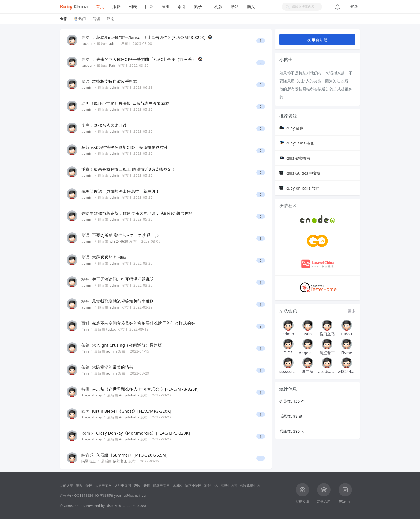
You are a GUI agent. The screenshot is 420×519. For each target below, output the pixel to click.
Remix (88, 433)
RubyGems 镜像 (300, 143)
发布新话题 (318, 39)
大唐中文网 (104, 485)
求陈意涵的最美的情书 (113, 367)
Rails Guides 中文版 (303, 173)
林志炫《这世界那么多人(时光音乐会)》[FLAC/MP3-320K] (146, 389)
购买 (251, 7)
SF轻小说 (211, 485)
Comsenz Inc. (74, 506)
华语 (86, 81)
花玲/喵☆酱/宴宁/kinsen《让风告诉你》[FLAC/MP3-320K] (151, 37)
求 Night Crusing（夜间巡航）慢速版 (127, 345)
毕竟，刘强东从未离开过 (104, 125)
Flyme (346, 353)
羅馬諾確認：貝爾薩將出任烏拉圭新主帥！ (121, 191)
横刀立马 (327, 334)
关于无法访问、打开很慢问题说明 (123, 279)
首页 (100, 7)
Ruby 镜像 (295, 128)
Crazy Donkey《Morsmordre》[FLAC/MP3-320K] (143, 433)
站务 (86, 279)
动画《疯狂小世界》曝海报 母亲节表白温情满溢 (125, 103)
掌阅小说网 (84, 485)
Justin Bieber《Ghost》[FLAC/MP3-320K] (132, 411)
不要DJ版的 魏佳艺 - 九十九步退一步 (126, 235)
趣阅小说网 (142, 485)
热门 (82, 19)
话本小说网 (193, 485)
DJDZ (288, 353)
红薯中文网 (162, 485)
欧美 (86, 411)
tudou (87, 43)
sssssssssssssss (288, 371)
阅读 (97, 19)
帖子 (198, 7)
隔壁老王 (89, 461)
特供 (86, 389)
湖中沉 (308, 371)
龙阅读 (177, 485)
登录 (354, 7)
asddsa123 (327, 371)
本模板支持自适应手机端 (115, 81)
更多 (352, 311)
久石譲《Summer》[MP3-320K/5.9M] (132, 455)
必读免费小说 (250, 485)
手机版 (216, 7)
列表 (133, 7)
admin (115, 43)
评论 (110, 19)
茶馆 (86, 345)
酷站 (235, 7)
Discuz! (111, 506)
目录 (149, 7)
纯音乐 (88, 455)
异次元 (88, 37)
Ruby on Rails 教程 (302, 188)
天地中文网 (123, 485)
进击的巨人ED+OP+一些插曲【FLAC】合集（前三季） (146, 59)
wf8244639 (119, 241)
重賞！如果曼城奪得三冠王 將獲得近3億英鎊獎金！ (129, 169)
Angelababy (92, 395)
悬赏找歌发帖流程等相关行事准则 (123, 301)
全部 (64, 19)
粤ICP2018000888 (132, 506)
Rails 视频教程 (298, 158)
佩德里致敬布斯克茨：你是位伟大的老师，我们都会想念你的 (137, 213)
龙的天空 (67, 485)
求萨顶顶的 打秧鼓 (109, 257)
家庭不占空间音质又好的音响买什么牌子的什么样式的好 (144, 323)
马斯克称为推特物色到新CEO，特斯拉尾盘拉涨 (125, 147)
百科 (86, 323)
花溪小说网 (229, 485)
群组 (165, 7)
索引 (182, 7)
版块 (117, 7)
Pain (113, 65)
